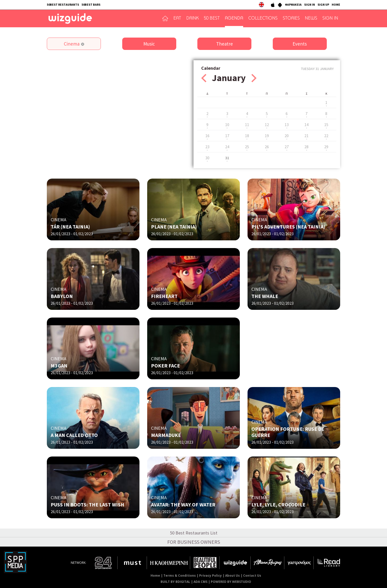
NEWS (311, 19)
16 (207, 136)
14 (306, 125)
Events (300, 44)
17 (227, 136)
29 (326, 147)
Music (149, 44)
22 (326, 136)
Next (254, 78)
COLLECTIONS (263, 19)
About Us (232, 576)
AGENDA (234, 19)
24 (227, 147)
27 (287, 147)
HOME (336, 5)
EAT (177, 19)
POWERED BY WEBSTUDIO (231, 582)
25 (247, 147)
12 (267, 125)
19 (267, 136)
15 (326, 125)
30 (207, 158)
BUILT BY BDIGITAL (175, 582)
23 (207, 147)
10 (227, 125)
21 (306, 136)
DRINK (192, 19)
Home (155, 576)
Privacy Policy (210, 576)
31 (227, 158)
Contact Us (252, 576)
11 (247, 125)
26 (267, 147)
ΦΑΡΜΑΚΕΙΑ (293, 5)
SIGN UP (323, 5)
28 (306, 147)
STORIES (291, 19)
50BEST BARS (91, 5)
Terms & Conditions (180, 576)
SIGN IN (310, 5)
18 (247, 136)
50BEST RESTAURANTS (63, 5)
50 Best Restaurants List (194, 533)
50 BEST (212, 19)
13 (287, 125)
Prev (204, 78)
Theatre (225, 44)
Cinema (72, 44)
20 (287, 136)
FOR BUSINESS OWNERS (194, 542)
